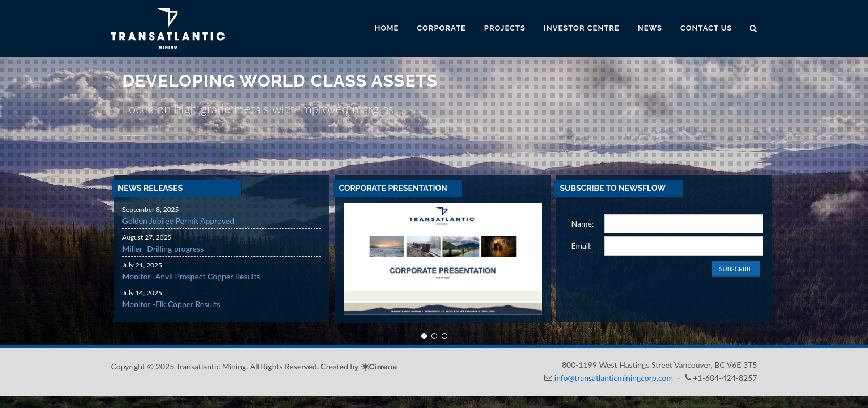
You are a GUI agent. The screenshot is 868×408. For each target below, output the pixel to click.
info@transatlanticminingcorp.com (614, 378)
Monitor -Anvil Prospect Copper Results (191, 276)
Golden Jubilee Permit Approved (179, 221)
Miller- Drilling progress (163, 248)
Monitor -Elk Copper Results (172, 304)
